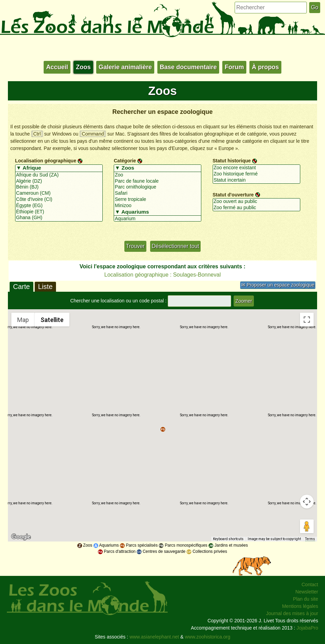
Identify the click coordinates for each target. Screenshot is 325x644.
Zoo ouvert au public (256, 202)
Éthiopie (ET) (59, 212)
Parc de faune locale (158, 181)
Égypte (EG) (59, 206)
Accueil (57, 67)
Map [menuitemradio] (23, 320)
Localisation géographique (46, 161)
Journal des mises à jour (292, 613)
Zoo (158, 175)
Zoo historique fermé (256, 174)
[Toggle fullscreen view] (307, 320)
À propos (265, 67)
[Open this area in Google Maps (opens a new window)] (21, 537)
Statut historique (232, 161)
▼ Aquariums (158, 212)
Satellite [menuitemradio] (52, 320)
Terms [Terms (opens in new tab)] (310, 539)
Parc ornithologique (158, 187)
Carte (21, 287)
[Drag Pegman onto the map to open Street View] (307, 526)
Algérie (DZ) (59, 181)
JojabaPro (307, 628)
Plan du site (306, 599)
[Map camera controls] (307, 502)
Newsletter (307, 592)
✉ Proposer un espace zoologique (278, 285)
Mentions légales (300, 606)
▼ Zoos (158, 168)
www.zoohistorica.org (208, 637)
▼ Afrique (59, 168)
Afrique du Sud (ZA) (59, 175)
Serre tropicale (158, 200)
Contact (310, 584)
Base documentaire (188, 67)
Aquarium (158, 219)
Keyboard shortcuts (230, 539)
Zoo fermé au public (256, 208)
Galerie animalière (125, 67)
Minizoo (158, 206)
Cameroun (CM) (59, 193)
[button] (163, 429)
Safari (158, 193)
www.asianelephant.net (154, 637)
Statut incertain (256, 180)
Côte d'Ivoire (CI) (59, 200)
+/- (118, 228)
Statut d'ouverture (233, 194)
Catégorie (125, 161)
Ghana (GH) (59, 218)
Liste (45, 287)
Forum (234, 67)
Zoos (83, 67)
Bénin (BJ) (59, 187)
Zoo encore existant (256, 168)
